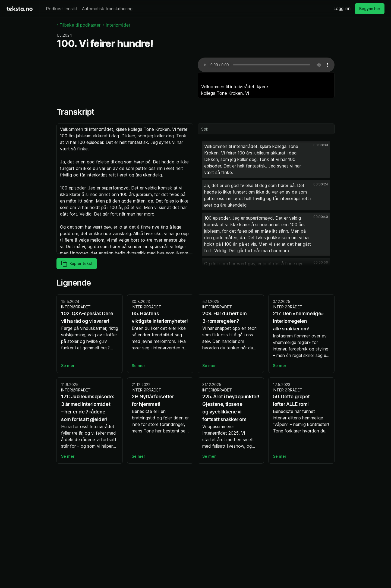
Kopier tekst (77, 264)
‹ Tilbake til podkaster (78, 25)
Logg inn (342, 8)
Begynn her (370, 9)
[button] (266, 159)
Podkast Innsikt (62, 9)
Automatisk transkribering (107, 9)
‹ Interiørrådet (116, 25)
